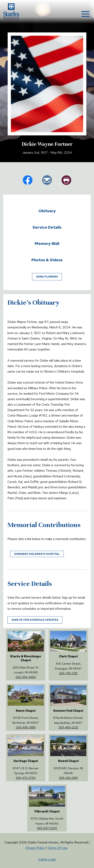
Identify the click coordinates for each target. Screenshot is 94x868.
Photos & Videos (47, 260)
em (47, 180)
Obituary (47, 211)
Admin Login (47, 859)
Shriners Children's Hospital (37, 554)
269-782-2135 (68, 673)
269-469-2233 (68, 727)
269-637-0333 (47, 828)
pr (66, 180)
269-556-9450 (26, 677)
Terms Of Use (58, 848)
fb (28, 180)
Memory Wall (47, 243)
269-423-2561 (68, 778)
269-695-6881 (26, 727)
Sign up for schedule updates (35, 620)
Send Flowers (47, 277)
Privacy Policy (35, 848)
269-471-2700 (26, 778)
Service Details (47, 227)
